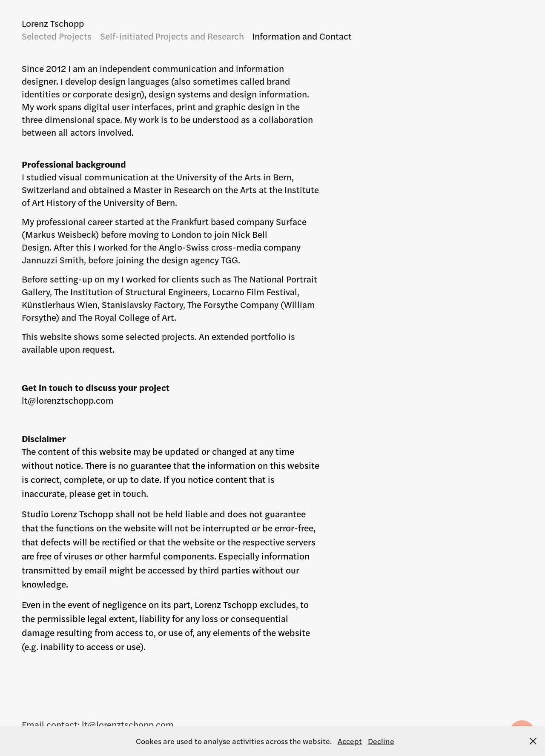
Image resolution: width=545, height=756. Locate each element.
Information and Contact (302, 36)
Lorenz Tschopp (53, 23)
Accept (350, 741)
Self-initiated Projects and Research (172, 36)
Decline (381, 741)
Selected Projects (57, 36)
